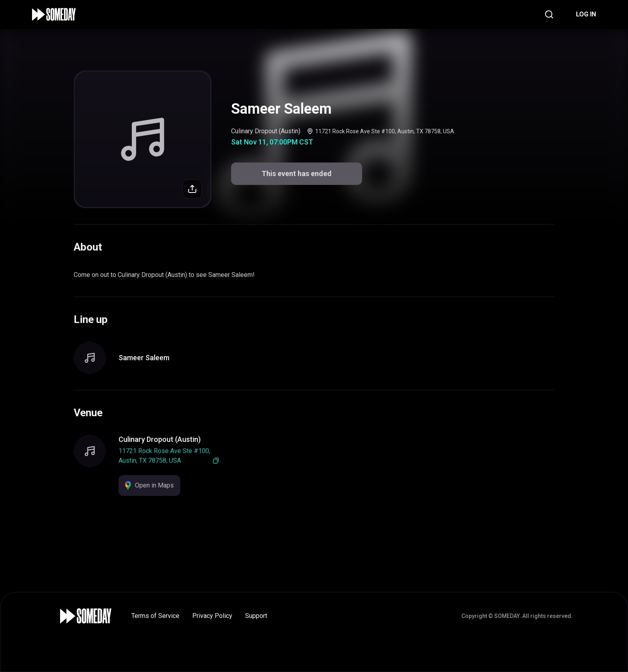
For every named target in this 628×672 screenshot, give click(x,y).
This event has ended (297, 174)
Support (256, 616)
